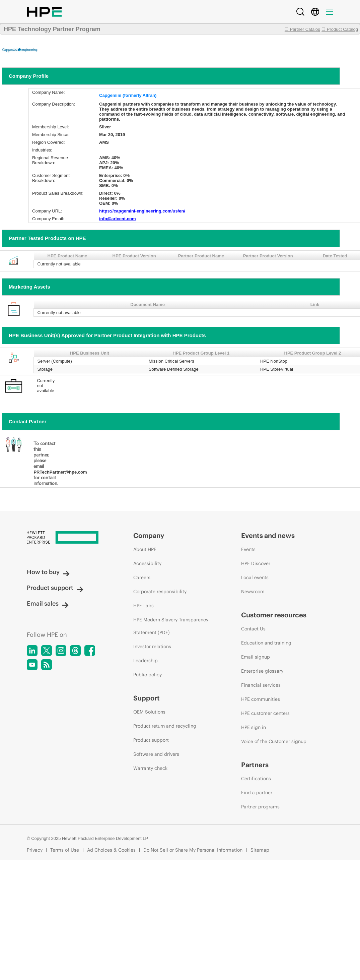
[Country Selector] (315, 12)
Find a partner (257, 793)
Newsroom (253, 592)
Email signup (256, 657)
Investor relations (152, 647)
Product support (55, 588)
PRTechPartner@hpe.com (60, 472)
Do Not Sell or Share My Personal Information (193, 850)
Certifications (256, 779)
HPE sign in (254, 727)
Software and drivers (156, 754)
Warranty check (150, 768)
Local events (255, 577)
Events (248, 549)
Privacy (35, 850)
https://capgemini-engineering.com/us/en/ (142, 211)
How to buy (48, 572)
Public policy (148, 675)
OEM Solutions (149, 712)
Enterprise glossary (262, 671)
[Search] (300, 12)
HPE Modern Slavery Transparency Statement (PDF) (171, 626)
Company (149, 535)
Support (147, 698)
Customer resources (274, 615)
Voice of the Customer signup (274, 741)
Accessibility (147, 563)
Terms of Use (65, 850)
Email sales (48, 603)
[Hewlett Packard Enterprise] (67, 538)
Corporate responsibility (160, 592)
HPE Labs (143, 606)
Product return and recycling (165, 726)
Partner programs (260, 807)
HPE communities (261, 699)
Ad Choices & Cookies (111, 850)
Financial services (261, 685)
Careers (142, 577)
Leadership (146, 661)
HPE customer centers (265, 713)
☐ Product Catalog (340, 29)
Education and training (266, 643)
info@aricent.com (117, 219)
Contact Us (253, 629)
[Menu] (330, 12)
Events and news (268, 535)
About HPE (145, 549)
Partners (255, 765)
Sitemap (260, 850)
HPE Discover (256, 563)
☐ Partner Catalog (303, 29)
